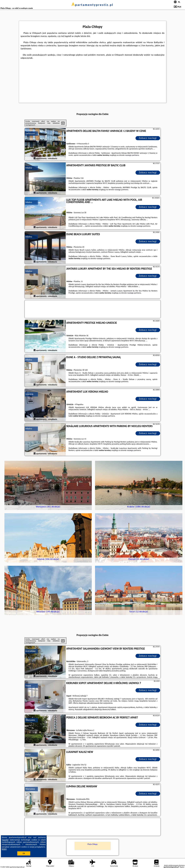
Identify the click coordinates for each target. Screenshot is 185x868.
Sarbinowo (31, 133)
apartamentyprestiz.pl (92, 5)
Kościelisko (31, 651)
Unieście (29, 325)
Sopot (28, 686)
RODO (4, 849)
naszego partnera (132, 155)
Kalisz (28, 754)
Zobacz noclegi (148, 138)
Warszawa (30, 720)
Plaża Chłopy (92, 844)
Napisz (182, 867)
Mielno (29, 168)
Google (5, 840)
